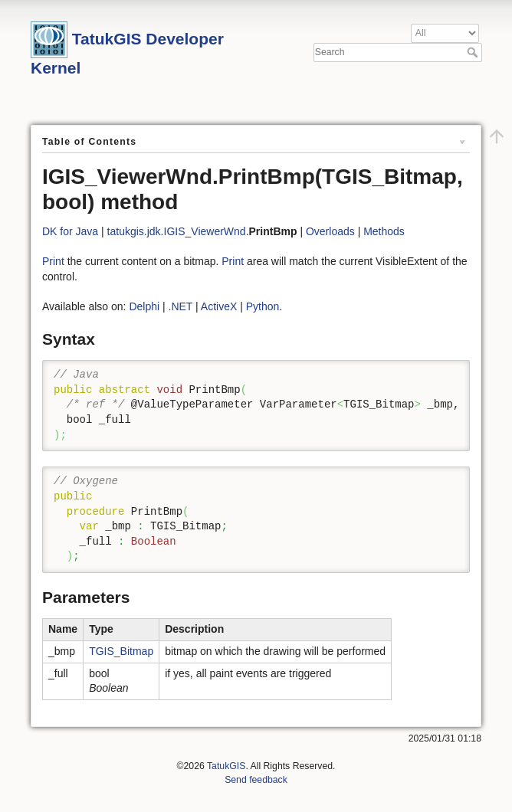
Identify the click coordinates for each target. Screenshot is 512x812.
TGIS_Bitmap (121, 651)
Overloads (330, 231)
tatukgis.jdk (134, 231)
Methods (384, 231)
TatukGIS (226, 766)
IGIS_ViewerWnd (205, 231)
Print (53, 261)
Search (474, 52)
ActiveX (219, 306)
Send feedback (256, 780)
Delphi (144, 306)
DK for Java (70, 231)
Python (263, 306)
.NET (181, 306)
